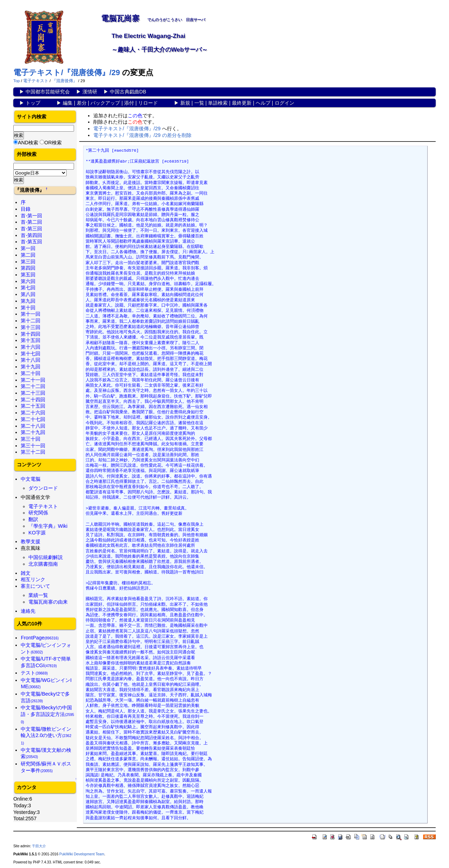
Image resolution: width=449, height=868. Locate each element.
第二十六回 (33, 413)
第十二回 (31, 321)
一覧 (199, 103)
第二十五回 (33, 406)
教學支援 (31, 541)
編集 (68, 103)
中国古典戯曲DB (128, 92)
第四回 (28, 268)
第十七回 (31, 354)
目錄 (26, 209)
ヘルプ (263, 103)
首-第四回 (31, 235)
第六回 (28, 281)
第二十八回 (33, 426)
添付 (129, 103)
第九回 (28, 301)
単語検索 (218, 103)
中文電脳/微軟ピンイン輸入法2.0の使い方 (46, 736)
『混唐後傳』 (65, 81)
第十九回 (31, 367)
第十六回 (31, 347)
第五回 (28, 275)
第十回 (28, 308)
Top (17, 81)
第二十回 (31, 373)
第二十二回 (33, 386)
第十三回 (31, 327)
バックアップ (105, 103)
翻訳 (33, 519)
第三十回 (31, 439)
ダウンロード (43, 488)
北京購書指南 (43, 564)
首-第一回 (31, 216)
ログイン (284, 103)
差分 (82, 103)
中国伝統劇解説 (46, 557)
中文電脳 (31, 479)
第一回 (28, 248)
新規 (185, 103)
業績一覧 (38, 595)
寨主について (35, 586)
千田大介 (39, 846)
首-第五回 (31, 242)
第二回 (28, 255)
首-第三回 (31, 229)
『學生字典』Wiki (48, 526)
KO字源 (37, 533)
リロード (148, 103)
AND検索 (28, 143)
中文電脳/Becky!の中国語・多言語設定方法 (47, 714)
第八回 (28, 294)
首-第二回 (31, 222)
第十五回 (31, 340)
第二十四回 (33, 400)
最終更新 (242, 103)
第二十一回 (33, 380)
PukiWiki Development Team (82, 854)
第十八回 (31, 360)
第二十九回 (33, 432)
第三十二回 (33, 452)
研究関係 (38, 513)
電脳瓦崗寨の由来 (48, 602)
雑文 (26, 573)
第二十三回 (33, 393)
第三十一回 (33, 446)
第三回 (28, 262)
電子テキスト (36, 81)
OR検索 (53, 143)
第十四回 (31, 334)
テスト (34, 673)
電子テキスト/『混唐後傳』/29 (67, 73)
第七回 (28, 288)
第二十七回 (33, 419)
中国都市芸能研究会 (48, 92)
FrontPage (40, 638)
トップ (33, 103)
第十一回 (31, 314)
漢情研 (90, 92)
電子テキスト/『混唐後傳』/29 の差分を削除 (142, 135)
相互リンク (33, 579)
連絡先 (28, 611)
